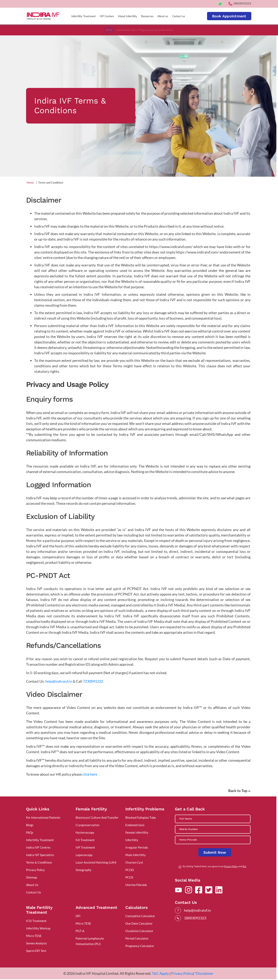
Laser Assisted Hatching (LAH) (96, 862)
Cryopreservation (87, 825)
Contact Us (34, 892)
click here (90, 774)
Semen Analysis (36, 943)
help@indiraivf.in (59, 681)
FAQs (30, 832)
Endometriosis (135, 825)
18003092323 (240, 3)
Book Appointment (229, 16)
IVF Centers (107, 16)
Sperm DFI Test (36, 951)
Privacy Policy (35, 870)
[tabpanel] (138, 106)
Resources (147, 16)
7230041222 (93, 681)
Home (30, 183)
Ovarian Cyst (134, 862)
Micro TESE (34, 936)
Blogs (30, 825)
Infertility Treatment (84, 16)
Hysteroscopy (85, 832)
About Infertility (128, 16)
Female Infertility (137, 832)
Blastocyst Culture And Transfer (97, 817)
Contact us (179, 16)
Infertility (132, 840)
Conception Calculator (140, 916)
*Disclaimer (204, 973)
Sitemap (32, 877)
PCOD (130, 870)
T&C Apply (160, 973)
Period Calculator (137, 938)
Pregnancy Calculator (140, 946)
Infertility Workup (38, 928)
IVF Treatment (85, 847)
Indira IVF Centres (38, 847)
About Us (32, 885)
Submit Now (215, 852)
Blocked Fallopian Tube (141, 817)
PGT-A (80, 931)
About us (163, 16)
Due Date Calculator (139, 923)
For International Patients (43, 817)
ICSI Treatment (36, 921)
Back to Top (239, 791)
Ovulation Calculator (139, 931)
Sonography (84, 870)
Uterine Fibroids (136, 885)
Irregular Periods (137, 847)
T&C (244, 866)
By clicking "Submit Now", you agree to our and (215, 866)
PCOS (129, 877)
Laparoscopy (84, 855)
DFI (78, 916)
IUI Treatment (85, 840)
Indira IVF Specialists (40, 855)
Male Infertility (136, 855)
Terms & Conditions (39, 862)
